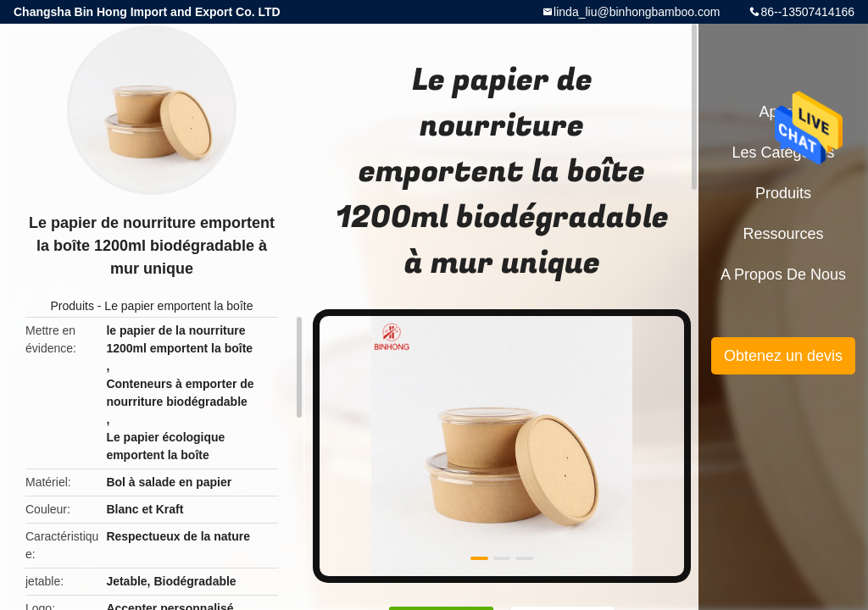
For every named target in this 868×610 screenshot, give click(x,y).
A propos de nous (783, 274)
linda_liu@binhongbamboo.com (637, 12)
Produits (72, 306)
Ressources (783, 234)
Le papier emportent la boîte (178, 306)
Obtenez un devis (783, 356)
